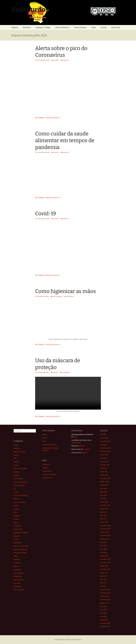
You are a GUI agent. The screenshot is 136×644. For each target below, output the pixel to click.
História (16, 519)
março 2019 (104, 522)
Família (16, 506)
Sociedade (87, 449)
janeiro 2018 (104, 556)
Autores (16, 465)
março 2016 (104, 620)
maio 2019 (103, 519)
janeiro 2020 (104, 502)
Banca (44, 441)
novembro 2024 (105, 448)
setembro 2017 (105, 569)
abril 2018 (103, 552)
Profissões (17, 563)
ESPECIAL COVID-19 (53, 344)
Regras (45, 434)
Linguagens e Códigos (43, 27)
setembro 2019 (105, 505)
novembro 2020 (105, 478)
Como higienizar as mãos (65, 291)
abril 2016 (103, 616)
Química (16, 566)
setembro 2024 (105, 451)
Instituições (17, 526)
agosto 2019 (104, 509)
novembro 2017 (105, 562)
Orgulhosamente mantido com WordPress (68, 640)
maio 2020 (103, 495)
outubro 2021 (104, 461)
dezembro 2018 (105, 525)
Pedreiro (84, 453)
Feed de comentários (49, 474)
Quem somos (116, 27)
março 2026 (104, 438)
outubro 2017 (104, 566)
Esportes (17, 499)
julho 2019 (103, 512)
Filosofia (16, 509)
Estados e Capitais (20, 502)
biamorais (65, 60)
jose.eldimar (70, 296)
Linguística (17, 536)
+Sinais (93, 27)
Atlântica (16, 462)
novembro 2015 (105, 627)
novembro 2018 (105, 529)
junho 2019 (104, 515)
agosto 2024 (104, 455)
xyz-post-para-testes (49, 445)
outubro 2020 (104, 482)
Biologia (16, 475)
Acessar (45, 468)
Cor (15, 489)
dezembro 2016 (105, 589)
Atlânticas (15, 27)
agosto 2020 (104, 485)
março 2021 (104, 472)
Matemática (27, 27)
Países (16, 556)
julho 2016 (103, 606)
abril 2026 (103, 434)
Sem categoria (57, 296)
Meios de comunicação (21, 546)
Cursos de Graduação (21, 495)
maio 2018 (103, 549)
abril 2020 (103, 498)
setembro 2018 (105, 536)
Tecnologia (17, 586)
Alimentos (17, 448)
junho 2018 (104, 546)
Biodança (17, 472)
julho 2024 (103, 458)
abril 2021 (103, 468)
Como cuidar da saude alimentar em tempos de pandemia (65, 140)
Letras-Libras (18, 529)
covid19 (56, 60)
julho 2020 (103, 488)
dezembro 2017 (105, 559)
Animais (16, 455)
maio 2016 (103, 613)
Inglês (16, 522)
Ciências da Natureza (62, 27)
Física (15, 512)
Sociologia (17, 583)
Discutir (45, 438)
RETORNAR (39, 344)
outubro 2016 (104, 596)
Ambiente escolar (19, 452)
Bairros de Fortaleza (20, 468)
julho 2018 (103, 542)
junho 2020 (104, 492)
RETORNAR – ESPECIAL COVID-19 (48, 118)
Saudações (17, 570)
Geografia (17, 516)
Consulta (104, 27)
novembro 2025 (105, 441)
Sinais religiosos (19, 580)
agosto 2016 (104, 603)
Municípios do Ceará (20, 553)
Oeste (76, 437)
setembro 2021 (105, 465)
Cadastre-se (46, 464)
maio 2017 (103, 583)
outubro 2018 (104, 532)
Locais (16, 539)
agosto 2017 (104, 573)
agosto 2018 (104, 539)
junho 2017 (104, 579)
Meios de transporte (20, 549)
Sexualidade (18, 576)
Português (17, 559)
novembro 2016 (105, 593)
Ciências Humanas (80, 27)
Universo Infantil (19, 590)
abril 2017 (103, 586)
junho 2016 (104, 610)
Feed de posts (47, 471)
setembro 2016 (105, 600)
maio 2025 (103, 445)
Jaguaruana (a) (76, 442)
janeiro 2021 (104, 475)
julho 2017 (103, 576)
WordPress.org (47, 478)
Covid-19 (46, 214)
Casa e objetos (18, 479)
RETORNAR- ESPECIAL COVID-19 (47, 275)
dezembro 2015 (105, 623)
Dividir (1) (82, 446)
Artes (15, 458)
